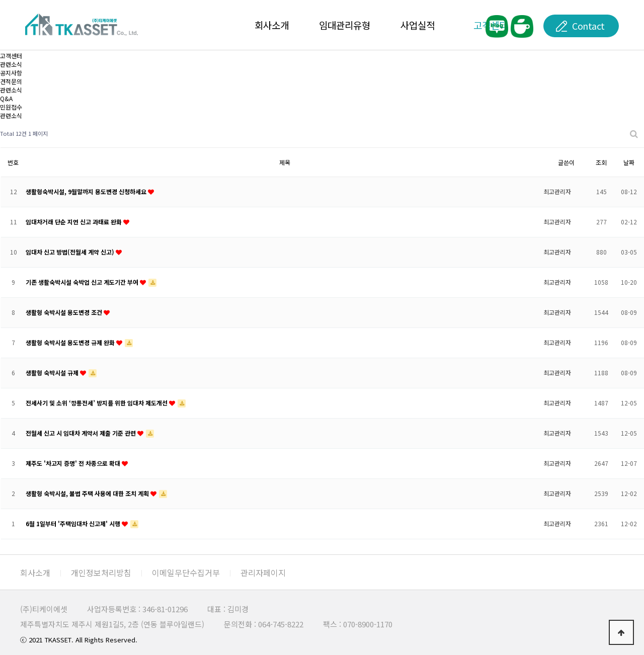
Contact (588, 26)
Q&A (6, 98)
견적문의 (11, 81)
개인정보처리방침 (101, 572)
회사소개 (272, 25)
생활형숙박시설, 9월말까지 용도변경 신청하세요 (87, 191)
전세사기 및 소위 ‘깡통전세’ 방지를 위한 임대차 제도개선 (97, 403)
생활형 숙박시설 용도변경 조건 (65, 312)
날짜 (629, 162)
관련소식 (11, 90)
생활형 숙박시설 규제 (53, 373)
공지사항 (11, 73)
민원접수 (11, 107)
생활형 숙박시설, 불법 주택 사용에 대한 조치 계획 (88, 493)
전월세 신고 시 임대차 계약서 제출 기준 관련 (82, 433)
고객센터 (11, 56)
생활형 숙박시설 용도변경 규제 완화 (71, 342)
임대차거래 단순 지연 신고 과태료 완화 (74, 222)
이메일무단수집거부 (186, 572)
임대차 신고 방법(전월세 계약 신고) (71, 252)
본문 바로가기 (0, 0)
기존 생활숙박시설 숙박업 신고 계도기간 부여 (83, 282)
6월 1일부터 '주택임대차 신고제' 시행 (74, 523)
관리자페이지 (263, 572)
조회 (601, 162)
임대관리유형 (345, 25)
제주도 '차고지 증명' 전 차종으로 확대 (74, 463)
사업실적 (418, 25)
